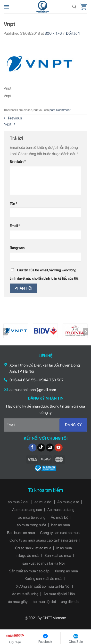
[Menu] (7, 7)
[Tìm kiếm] (74, 7)
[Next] (86, 332)
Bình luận (18, 162)
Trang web (17, 248)
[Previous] (5, 332)
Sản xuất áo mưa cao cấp (29, 571)
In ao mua (64, 548)
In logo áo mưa (27, 556)
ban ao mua (61, 525)
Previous (13, 118)
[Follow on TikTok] (41, 448)
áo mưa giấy (18, 602)
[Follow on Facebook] (32, 448)
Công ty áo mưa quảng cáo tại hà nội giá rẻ (43, 540)
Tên (13, 204)
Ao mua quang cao (27, 510)
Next (10, 124)
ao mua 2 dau (19, 502)
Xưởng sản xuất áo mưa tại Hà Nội (43, 586)
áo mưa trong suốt (31, 525)
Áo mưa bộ (60, 517)
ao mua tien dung (32, 517)
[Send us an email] (50, 448)
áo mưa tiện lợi (44, 602)
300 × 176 (53, 33)
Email (15, 226)
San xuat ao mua (58, 556)
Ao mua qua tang (61, 510)
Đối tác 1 (73, 33)
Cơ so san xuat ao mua (33, 548)
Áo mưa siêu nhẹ (25, 594)
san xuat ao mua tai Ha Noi (43, 563)
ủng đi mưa (70, 602)
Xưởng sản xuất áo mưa (43, 579)
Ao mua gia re (68, 502)
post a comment (60, 110)
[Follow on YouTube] (59, 448)
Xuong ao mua (66, 571)
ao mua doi (43, 502)
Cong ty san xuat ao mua (60, 533)
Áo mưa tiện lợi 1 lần (59, 594)
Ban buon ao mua (21, 533)
